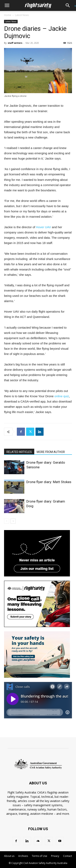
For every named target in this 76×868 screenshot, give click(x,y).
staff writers (15, 43)
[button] (7, 5)
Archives (23, 856)
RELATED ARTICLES (19, 452)
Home (8, 15)
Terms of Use (40, 856)
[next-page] (13, 521)
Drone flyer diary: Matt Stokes (49, 482)
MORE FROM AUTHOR (51, 452)
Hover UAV (44, 227)
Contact (67, 856)
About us (9, 856)
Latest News (22, 15)
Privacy (55, 856)
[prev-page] (7, 521)
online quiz (62, 396)
